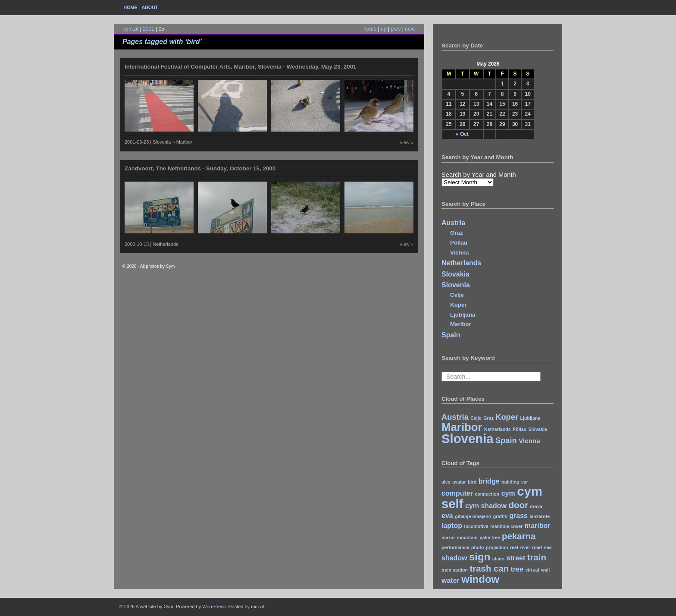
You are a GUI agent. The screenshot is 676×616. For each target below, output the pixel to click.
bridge (489, 481)
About (150, 7)
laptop (452, 526)
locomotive (476, 526)
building (510, 482)
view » (407, 142)
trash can (489, 568)
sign (480, 557)
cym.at (131, 29)
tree (517, 569)
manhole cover (506, 526)
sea (548, 547)
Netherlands (461, 263)
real (514, 547)
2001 (149, 29)
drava (536, 506)
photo (478, 547)
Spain (451, 335)
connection (487, 494)
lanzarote (540, 516)
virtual (532, 570)
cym (508, 493)
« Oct (462, 134)
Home (131, 7)
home (370, 29)
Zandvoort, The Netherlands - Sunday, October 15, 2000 (200, 168)
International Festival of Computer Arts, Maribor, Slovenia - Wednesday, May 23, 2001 (240, 67)
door (518, 505)
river (525, 547)
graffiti (500, 516)
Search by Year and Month (479, 175)
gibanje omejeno (473, 516)
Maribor (461, 324)
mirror (448, 537)
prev (396, 29)
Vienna (459, 253)
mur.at (258, 607)
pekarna (519, 536)
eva (447, 516)
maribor (538, 526)
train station (455, 570)
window (480, 579)
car (525, 482)
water (451, 580)
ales (446, 482)
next (410, 29)
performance (455, 547)
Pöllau (459, 243)
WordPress (214, 607)
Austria (453, 223)
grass (518, 516)
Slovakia (455, 274)
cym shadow (486, 506)
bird (472, 482)
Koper (458, 305)
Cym (168, 607)
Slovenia (456, 285)
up (383, 29)
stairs (498, 559)
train (537, 557)
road (537, 547)
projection (497, 547)
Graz (457, 233)
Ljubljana (463, 315)
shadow (454, 558)
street (516, 558)
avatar (459, 482)
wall (545, 570)
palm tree (490, 537)
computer (457, 493)
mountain (467, 537)
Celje (457, 295)
